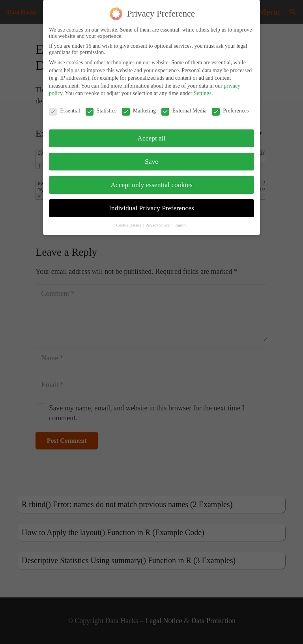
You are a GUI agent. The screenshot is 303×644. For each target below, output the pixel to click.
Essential (65, 111)
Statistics (101, 111)
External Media (184, 111)
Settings (203, 93)
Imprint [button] (181, 225)
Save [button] (151, 161)
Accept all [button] (151, 138)
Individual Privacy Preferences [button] (151, 208)
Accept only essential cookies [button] (151, 185)
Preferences (230, 111)
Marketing (139, 111)
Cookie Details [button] (129, 225)
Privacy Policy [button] (158, 225)
